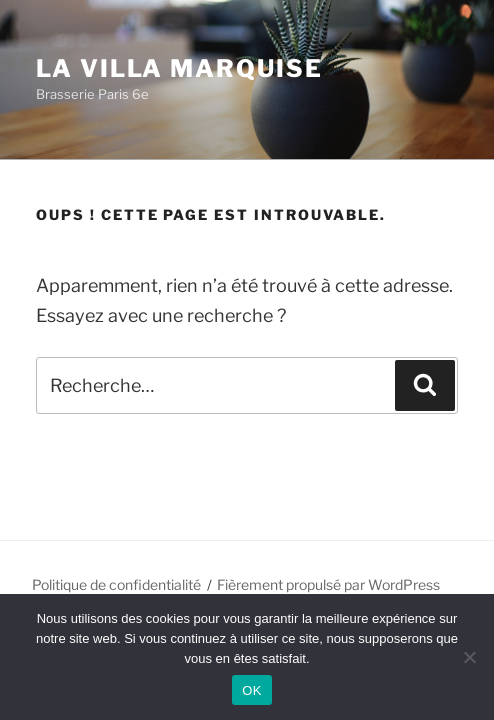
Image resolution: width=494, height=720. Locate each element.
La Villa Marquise (179, 68)
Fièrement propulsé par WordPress (328, 584)
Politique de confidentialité (116, 584)
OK (251, 690)
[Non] (469, 657)
